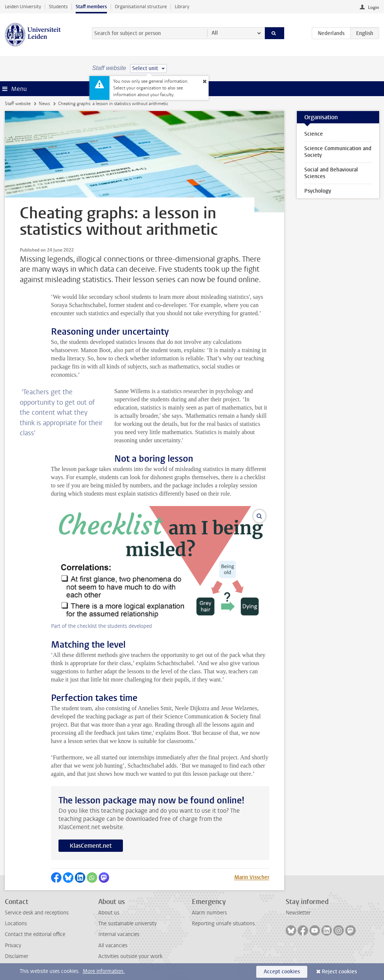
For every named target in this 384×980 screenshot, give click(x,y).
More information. (104, 971)
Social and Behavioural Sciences (331, 173)
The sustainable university (128, 924)
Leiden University (23, 7)
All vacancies (113, 946)
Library (182, 7)
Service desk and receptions (37, 913)
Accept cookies (282, 972)
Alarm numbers (209, 913)
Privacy (13, 946)
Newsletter (298, 913)
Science (314, 134)
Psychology (318, 191)
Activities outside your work (130, 956)
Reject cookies (339, 972)
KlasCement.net (91, 846)
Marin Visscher (252, 877)
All (215, 33)
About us (109, 913)
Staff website (18, 104)
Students (58, 7)
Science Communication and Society (338, 152)
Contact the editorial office (35, 934)
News (44, 104)
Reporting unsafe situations (223, 924)
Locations (16, 924)
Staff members (91, 7)
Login (374, 7)
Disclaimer (17, 956)
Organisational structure (141, 7)
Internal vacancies (119, 934)
